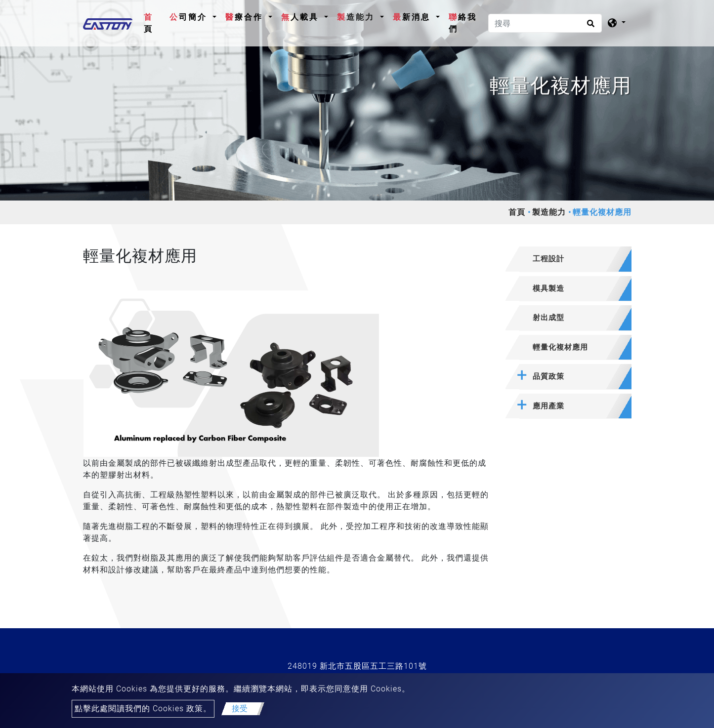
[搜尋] (545, 23)
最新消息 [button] (413, 17)
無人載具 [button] (302, 17)
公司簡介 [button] (190, 17)
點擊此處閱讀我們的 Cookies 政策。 (143, 708)
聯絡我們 (463, 23)
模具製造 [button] (548, 288)
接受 (240, 708)
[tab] (568, 259)
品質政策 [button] (548, 376)
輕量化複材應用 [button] (560, 347)
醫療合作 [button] (246, 17)
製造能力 (549, 212)
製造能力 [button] (357, 17)
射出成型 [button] (548, 318)
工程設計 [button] (548, 259)
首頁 (154, 23)
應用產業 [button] (548, 406)
